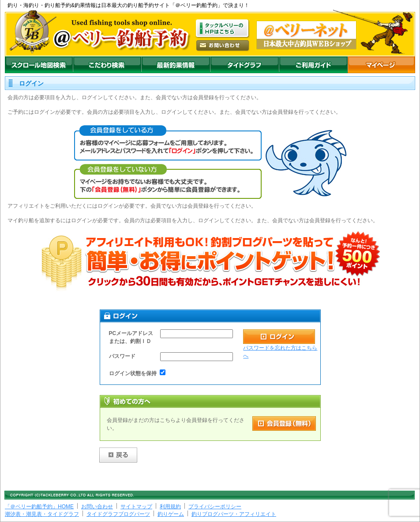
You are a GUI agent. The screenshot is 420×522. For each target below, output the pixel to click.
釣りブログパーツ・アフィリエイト (234, 514)
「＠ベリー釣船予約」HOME (39, 507)
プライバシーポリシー (215, 507)
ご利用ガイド (313, 65)
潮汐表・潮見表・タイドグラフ (42, 514)
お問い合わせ (97, 507)
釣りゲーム (171, 514)
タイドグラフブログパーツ (118, 514)
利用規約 (170, 507)
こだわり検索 (107, 65)
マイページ (381, 65)
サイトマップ (136, 507)
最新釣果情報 (176, 65)
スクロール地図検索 (39, 65)
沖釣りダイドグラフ (244, 65)
